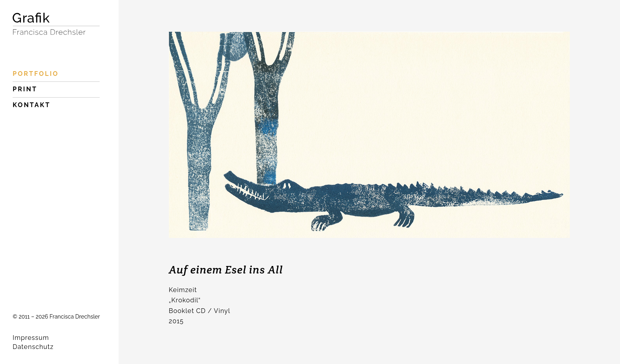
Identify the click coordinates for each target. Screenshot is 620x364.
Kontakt (32, 105)
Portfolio (36, 74)
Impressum (31, 338)
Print (25, 89)
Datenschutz (33, 347)
